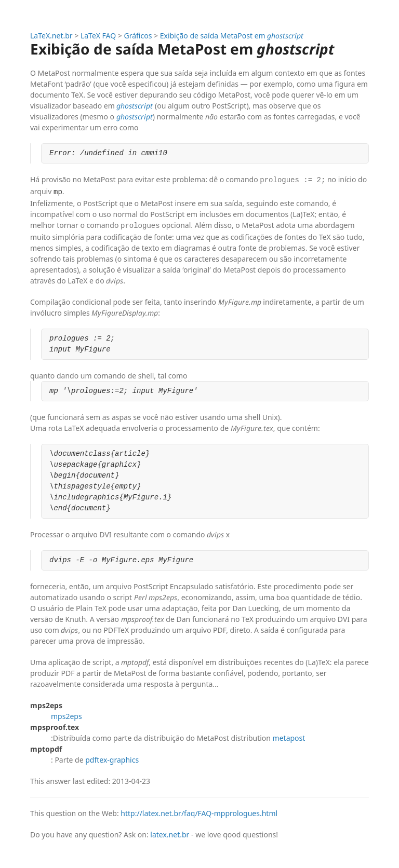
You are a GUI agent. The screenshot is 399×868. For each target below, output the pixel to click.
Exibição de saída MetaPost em (232, 36)
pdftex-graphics (112, 758)
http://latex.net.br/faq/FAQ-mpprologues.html (199, 811)
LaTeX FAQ (98, 36)
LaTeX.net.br (51, 36)
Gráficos (138, 36)
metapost (289, 736)
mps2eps (66, 714)
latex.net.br (170, 832)
